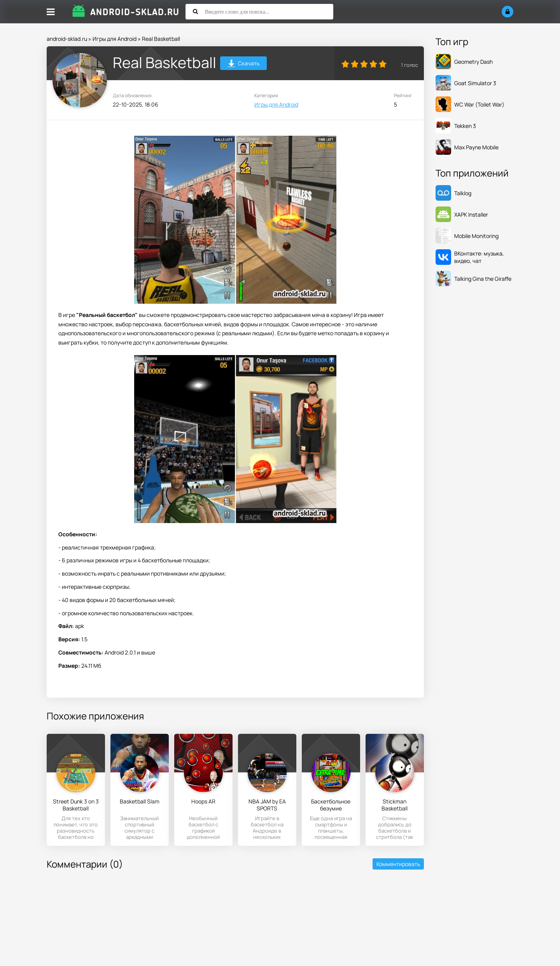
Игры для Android (115, 39)
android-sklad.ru (67, 39)
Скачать (244, 64)
